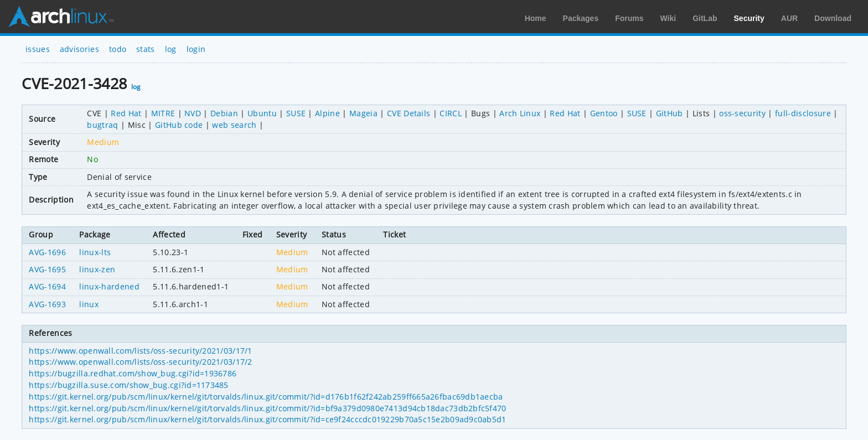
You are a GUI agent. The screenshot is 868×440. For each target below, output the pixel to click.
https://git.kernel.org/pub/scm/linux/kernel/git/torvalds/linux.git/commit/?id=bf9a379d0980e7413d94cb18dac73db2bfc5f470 (267, 408)
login (196, 49)
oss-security (742, 113)
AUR (789, 18)
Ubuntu (262, 113)
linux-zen (97, 269)
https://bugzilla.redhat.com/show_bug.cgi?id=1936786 (133, 373)
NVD (193, 113)
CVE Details (409, 113)
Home (536, 18)
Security (749, 18)
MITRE (163, 113)
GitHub (670, 113)
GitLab (705, 18)
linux (89, 304)
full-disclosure (803, 113)
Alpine (327, 113)
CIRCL (451, 113)
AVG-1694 (47, 286)
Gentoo (604, 113)
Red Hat (126, 113)
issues (38, 49)
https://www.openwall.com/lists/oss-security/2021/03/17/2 (140, 362)
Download (833, 18)
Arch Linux (61, 17)
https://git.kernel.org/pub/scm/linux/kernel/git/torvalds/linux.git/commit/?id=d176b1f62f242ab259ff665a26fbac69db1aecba (266, 397)
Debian (224, 113)
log (171, 49)
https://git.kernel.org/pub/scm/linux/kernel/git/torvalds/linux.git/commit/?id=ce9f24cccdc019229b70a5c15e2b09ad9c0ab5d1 (267, 419)
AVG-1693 (47, 304)
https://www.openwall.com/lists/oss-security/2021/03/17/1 (140, 351)
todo (118, 49)
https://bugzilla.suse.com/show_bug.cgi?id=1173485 (128, 385)
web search (234, 125)
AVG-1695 (47, 269)
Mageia (363, 113)
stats (146, 49)
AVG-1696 (47, 252)
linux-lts (95, 252)
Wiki (668, 18)
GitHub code (179, 125)
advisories (79, 49)
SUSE (296, 113)
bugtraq (102, 125)
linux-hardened (109, 286)
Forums (629, 18)
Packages (581, 18)
